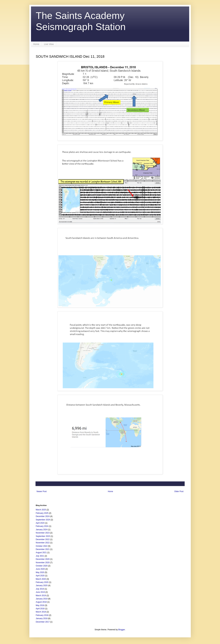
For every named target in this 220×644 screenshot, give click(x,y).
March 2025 (41, 510)
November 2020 (43, 563)
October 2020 (42, 566)
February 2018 (42, 615)
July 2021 (40, 556)
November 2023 (43, 533)
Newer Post (42, 491)
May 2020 (40, 572)
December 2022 (43, 539)
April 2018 (40, 609)
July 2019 (40, 589)
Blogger (122, 630)
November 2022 (43, 543)
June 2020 (40, 569)
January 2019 (42, 599)
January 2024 (42, 530)
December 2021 (43, 549)
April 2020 (40, 576)
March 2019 (41, 596)
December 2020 (43, 559)
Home (36, 44)
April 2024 (40, 523)
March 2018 (41, 612)
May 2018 (40, 605)
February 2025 (42, 513)
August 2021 (41, 553)
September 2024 (43, 520)
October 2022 (42, 546)
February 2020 (42, 582)
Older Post (179, 491)
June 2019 (40, 592)
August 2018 (41, 602)
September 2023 (43, 536)
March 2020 (41, 579)
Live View (49, 44)
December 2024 (43, 516)
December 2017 (43, 622)
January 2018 (42, 618)
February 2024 (42, 526)
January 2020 (42, 585)
